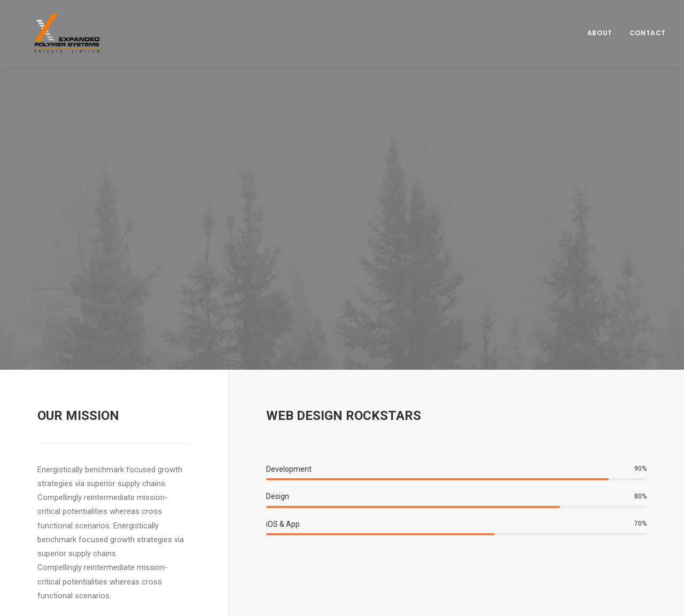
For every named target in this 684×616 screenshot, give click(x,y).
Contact (648, 25)
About (600, 25)
